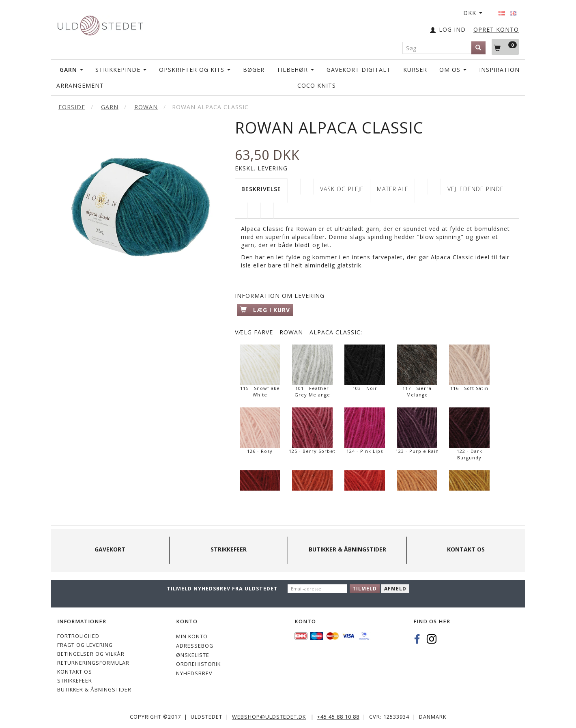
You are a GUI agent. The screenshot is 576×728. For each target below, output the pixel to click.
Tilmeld (365, 589)
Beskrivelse (261, 189)
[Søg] (478, 48)
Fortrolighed (78, 636)
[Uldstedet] (100, 24)
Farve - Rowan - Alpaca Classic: (299, 332)
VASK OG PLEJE (342, 189)
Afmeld (395, 589)
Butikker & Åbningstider (94, 690)
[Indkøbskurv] (505, 47)
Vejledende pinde (476, 189)
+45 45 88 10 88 (338, 717)
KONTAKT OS (75, 672)
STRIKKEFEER (75, 681)
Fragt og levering (85, 645)
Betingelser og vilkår (91, 654)
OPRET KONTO (496, 29)
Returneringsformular (93, 663)
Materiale (393, 189)
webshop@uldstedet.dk (269, 717)
